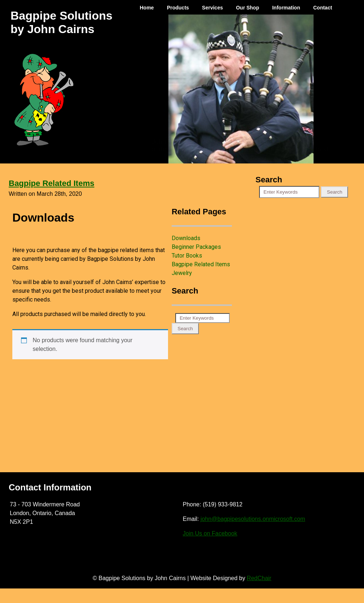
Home (147, 8)
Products (178, 8)
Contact (323, 8)
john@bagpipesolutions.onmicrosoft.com (253, 519)
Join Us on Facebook (210, 533)
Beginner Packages (196, 247)
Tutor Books (187, 256)
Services (213, 8)
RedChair (259, 578)
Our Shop (248, 8)
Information (286, 8)
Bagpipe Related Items (52, 183)
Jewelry (182, 273)
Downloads (186, 238)
